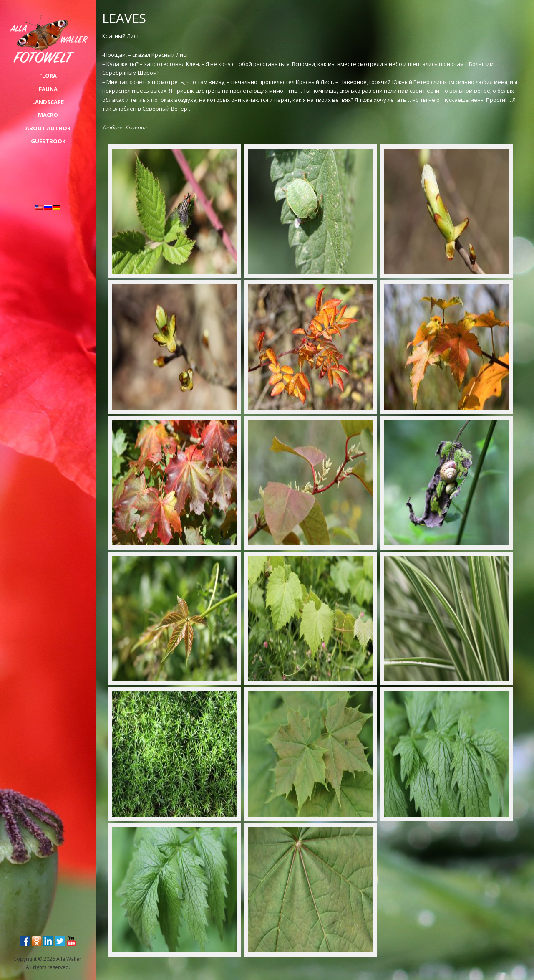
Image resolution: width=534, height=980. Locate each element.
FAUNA (48, 89)
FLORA (48, 76)
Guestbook (48, 141)
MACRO (48, 115)
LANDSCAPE (48, 102)
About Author (48, 128)
